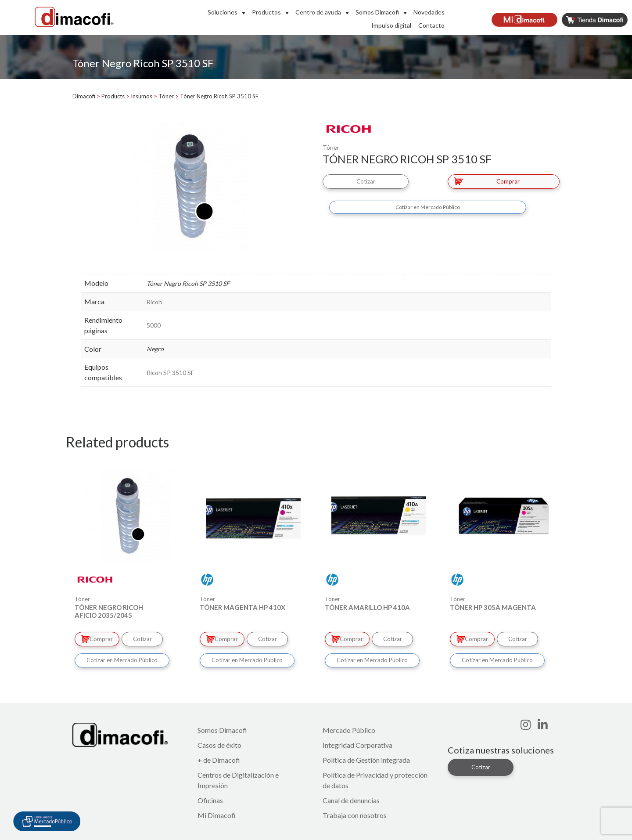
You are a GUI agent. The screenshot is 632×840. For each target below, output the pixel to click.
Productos (266, 12)
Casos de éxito (219, 744)
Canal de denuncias (351, 799)
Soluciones (223, 12)
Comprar (487, 181)
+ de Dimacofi (219, 759)
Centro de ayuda (318, 12)
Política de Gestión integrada (366, 759)
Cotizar (368, 181)
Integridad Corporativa (357, 744)
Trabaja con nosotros (355, 814)
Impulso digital (391, 25)
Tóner (331, 147)
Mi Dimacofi (217, 814)
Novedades (429, 12)
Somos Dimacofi (377, 12)
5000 (154, 325)
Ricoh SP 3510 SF (170, 373)
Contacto (431, 25)
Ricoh (154, 302)
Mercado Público (349, 729)
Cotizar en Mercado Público (428, 206)
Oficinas (210, 799)
